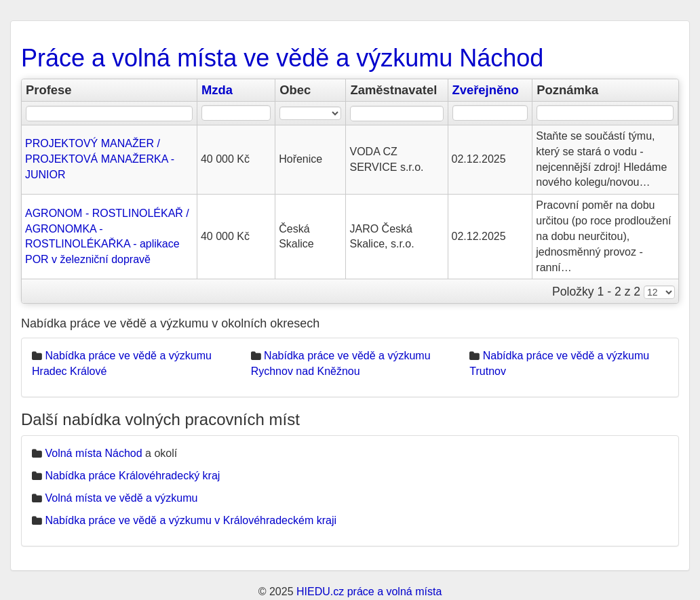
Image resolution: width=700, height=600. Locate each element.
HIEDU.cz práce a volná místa (369, 592)
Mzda (217, 90)
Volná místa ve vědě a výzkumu (121, 498)
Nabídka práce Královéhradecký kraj (132, 476)
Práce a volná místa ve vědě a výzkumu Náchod (282, 58)
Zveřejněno (486, 90)
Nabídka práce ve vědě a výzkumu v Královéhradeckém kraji (191, 520)
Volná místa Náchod (93, 453)
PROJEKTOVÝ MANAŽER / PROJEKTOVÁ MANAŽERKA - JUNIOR (100, 159)
